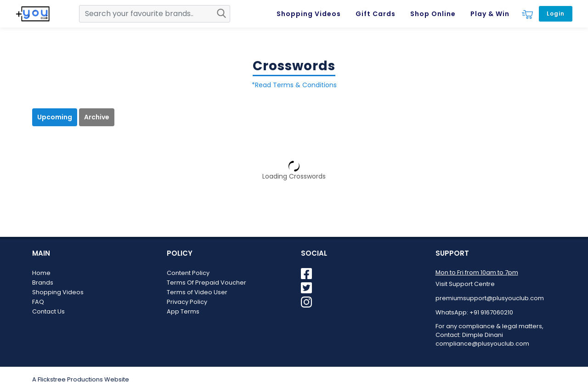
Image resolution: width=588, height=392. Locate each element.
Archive (97, 117)
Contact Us (48, 311)
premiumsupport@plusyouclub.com (490, 298)
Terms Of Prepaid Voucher (206, 283)
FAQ (38, 302)
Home (41, 273)
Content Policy (188, 273)
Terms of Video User (197, 292)
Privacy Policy (187, 302)
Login (556, 14)
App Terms (183, 311)
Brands (43, 283)
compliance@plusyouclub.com (482, 344)
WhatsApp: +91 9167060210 (474, 312)
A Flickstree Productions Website (81, 379)
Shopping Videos (58, 292)
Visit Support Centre (465, 284)
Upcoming (55, 117)
